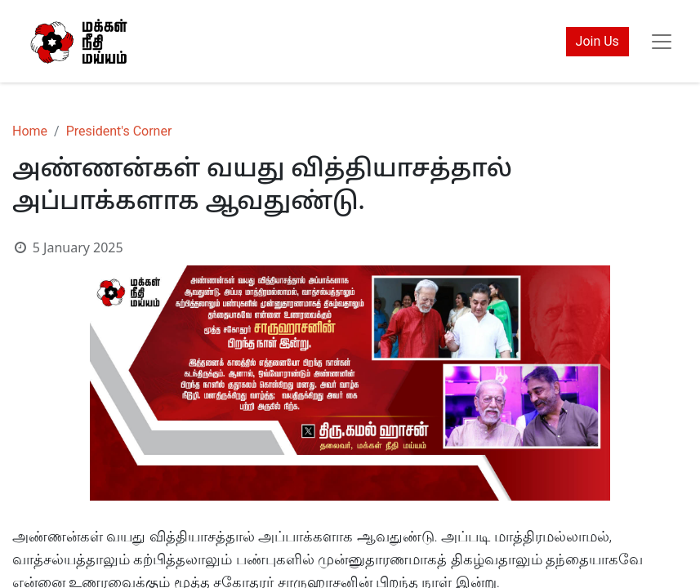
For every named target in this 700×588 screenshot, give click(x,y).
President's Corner (119, 131)
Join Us (597, 41)
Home (30, 131)
